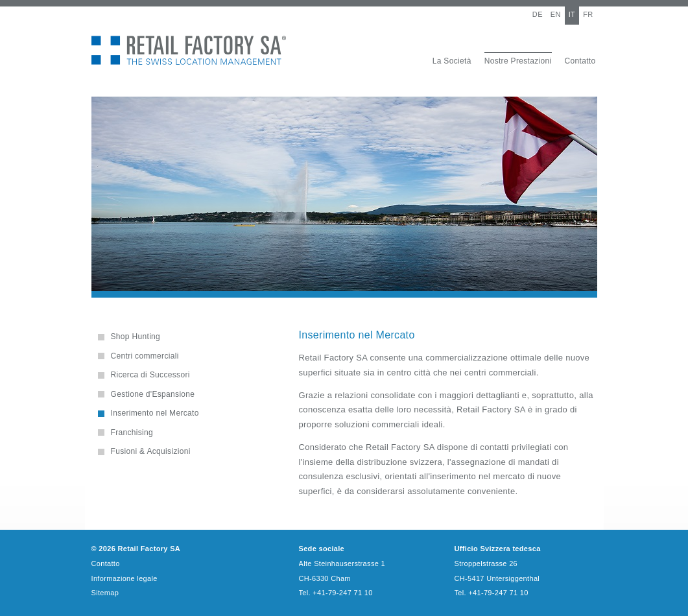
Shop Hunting (136, 337)
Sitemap (105, 593)
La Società (452, 61)
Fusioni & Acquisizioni (151, 451)
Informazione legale (125, 578)
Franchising (132, 432)
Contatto (580, 61)
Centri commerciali (145, 356)
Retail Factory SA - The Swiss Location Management (189, 50)
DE (538, 14)
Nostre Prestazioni (518, 61)
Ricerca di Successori (150, 375)
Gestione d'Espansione (153, 394)
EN (556, 14)
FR (588, 14)
